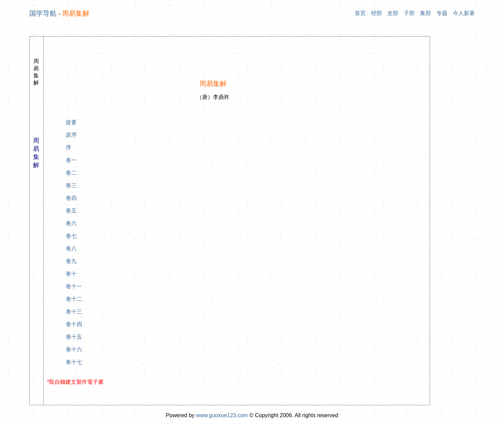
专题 (442, 13)
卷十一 (74, 286)
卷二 (71, 173)
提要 (71, 122)
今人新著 (464, 13)
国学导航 (43, 13)
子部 (409, 13)
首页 (360, 13)
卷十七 (74, 362)
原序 (71, 135)
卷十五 (74, 337)
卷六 (71, 223)
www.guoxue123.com (222, 415)
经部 (377, 13)
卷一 (71, 160)
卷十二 (74, 299)
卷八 (71, 248)
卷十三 (74, 312)
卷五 (71, 211)
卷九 (71, 261)
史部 (393, 13)
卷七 (71, 236)
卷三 (71, 185)
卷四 (71, 198)
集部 (426, 13)
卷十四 (74, 324)
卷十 (71, 274)
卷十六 (74, 349)
